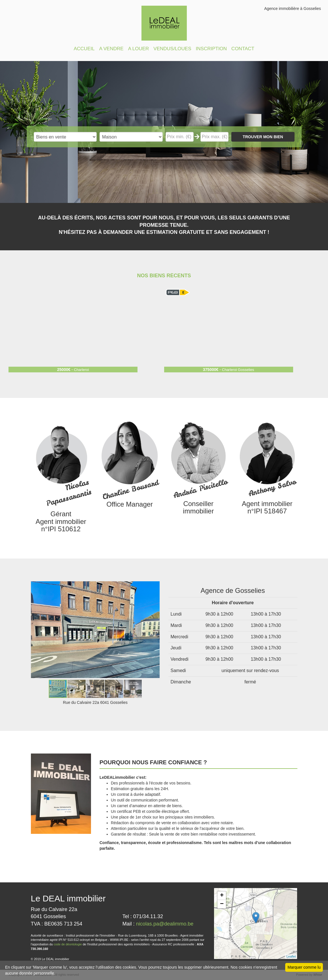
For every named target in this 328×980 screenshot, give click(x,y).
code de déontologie (68, 944)
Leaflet (291, 956)
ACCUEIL (84, 49)
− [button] (222, 904)
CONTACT (243, 49)
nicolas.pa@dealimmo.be (165, 924)
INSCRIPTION (211, 49)
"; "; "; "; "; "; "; (131, 137)
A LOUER (139, 49)
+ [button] (222, 896)
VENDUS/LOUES (172, 49)
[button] (155, 586)
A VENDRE (111, 49)
